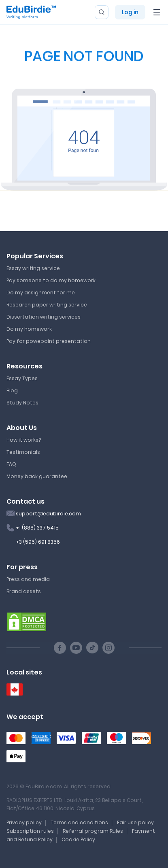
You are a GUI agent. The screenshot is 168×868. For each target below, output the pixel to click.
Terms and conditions (79, 822)
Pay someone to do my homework (51, 280)
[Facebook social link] (60, 648)
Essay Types (22, 378)
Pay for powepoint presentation (49, 341)
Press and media (28, 579)
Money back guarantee (37, 476)
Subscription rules (30, 831)
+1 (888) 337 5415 (37, 528)
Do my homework (29, 329)
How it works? (24, 440)
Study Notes (22, 403)
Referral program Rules (93, 831)
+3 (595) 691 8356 (38, 542)
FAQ (11, 464)
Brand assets (24, 591)
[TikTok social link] (92, 648)
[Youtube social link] (76, 648)
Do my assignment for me (41, 293)
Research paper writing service (47, 305)
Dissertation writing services (44, 317)
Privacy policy (24, 822)
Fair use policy (135, 822)
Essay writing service (33, 268)
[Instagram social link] (108, 648)
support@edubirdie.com (48, 514)
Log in (130, 12)
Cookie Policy (78, 839)
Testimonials (23, 452)
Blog (12, 390)
